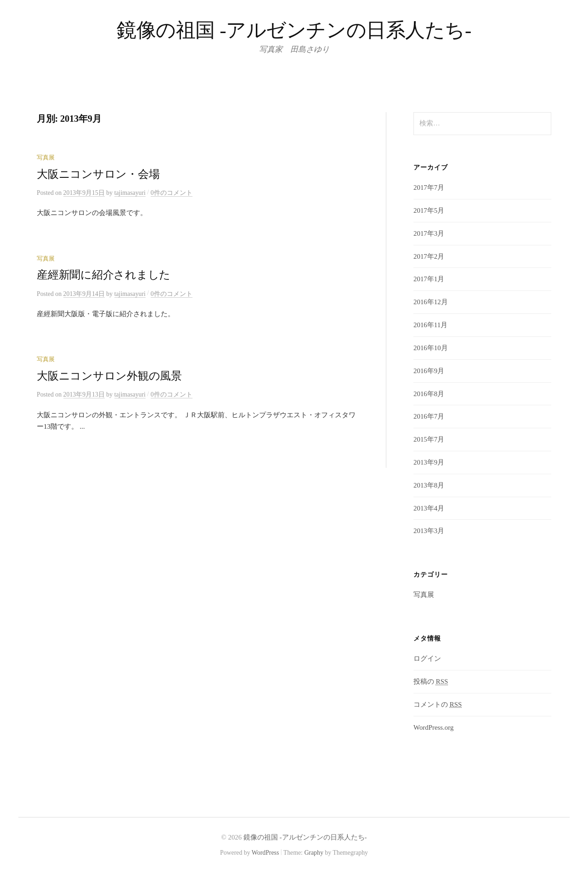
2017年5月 (429, 210)
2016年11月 (430, 325)
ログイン (427, 658)
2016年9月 (429, 371)
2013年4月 (429, 508)
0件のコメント (172, 193)
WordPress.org (433, 727)
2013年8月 (429, 485)
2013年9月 (429, 462)
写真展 (46, 158)
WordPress (266, 853)
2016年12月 (431, 302)
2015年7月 (429, 439)
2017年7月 (429, 187)
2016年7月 (429, 416)
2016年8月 (429, 394)
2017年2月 (429, 256)
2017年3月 (429, 233)
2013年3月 (429, 531)
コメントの (438, 704)
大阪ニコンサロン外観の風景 (109, 376)
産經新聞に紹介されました (104, 275)
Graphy (314, 853)
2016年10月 (431, 348)
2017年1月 (429, 279)
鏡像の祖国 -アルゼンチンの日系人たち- (294, 30)
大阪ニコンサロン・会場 (98, 174)
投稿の (431, 681)
